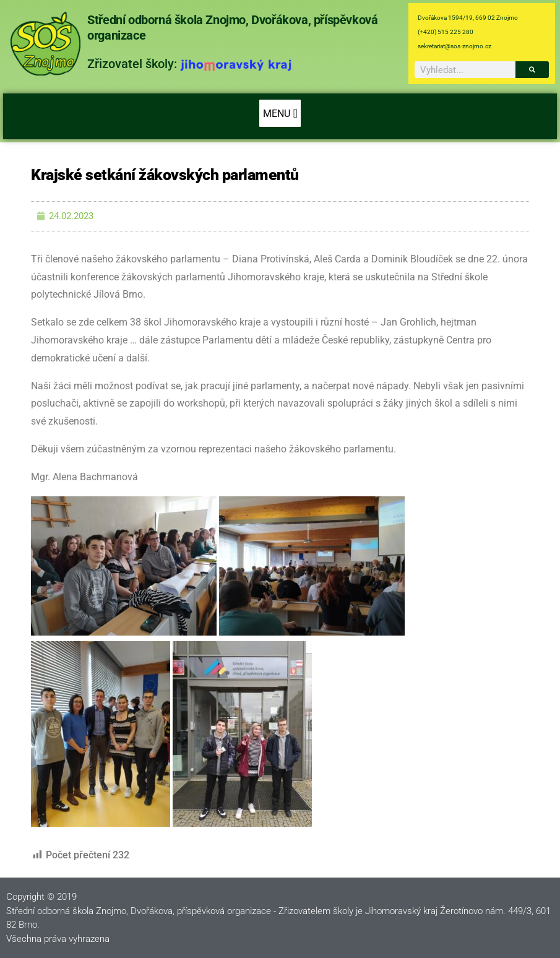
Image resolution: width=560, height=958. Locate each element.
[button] (280, 113)
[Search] (532, 70)
